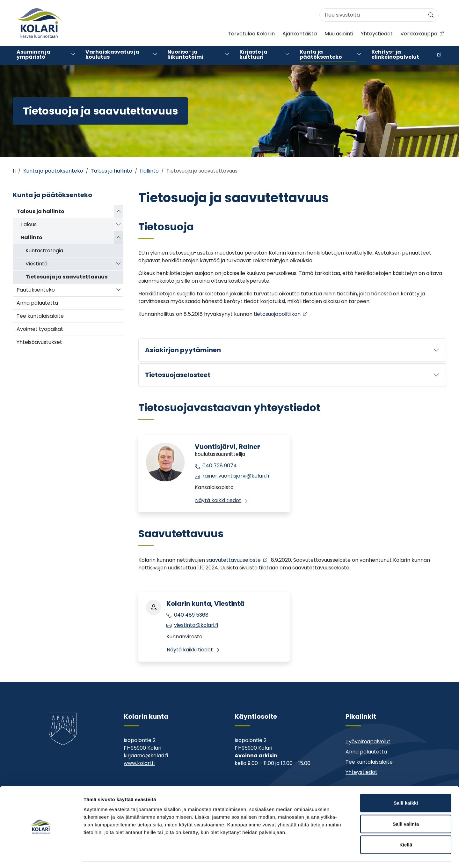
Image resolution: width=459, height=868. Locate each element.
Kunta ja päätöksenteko (321, 55)
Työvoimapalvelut (368, 742)
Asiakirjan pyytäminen (183, 350)
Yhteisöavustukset (39, 342)
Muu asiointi (339, 34)
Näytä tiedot (341, 855)
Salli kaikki (406, 784)
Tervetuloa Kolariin (251, 34)
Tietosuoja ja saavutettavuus (66, 277)
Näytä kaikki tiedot (218, 500)
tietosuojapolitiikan (277, 314)
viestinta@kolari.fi (196, 625)
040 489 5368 (191, 615)
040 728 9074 (220, 466)
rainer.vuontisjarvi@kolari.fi (236, 476)
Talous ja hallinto (112, 171)
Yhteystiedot (377, 34)
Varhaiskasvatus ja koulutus (112, 55)
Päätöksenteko (36, 290)
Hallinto (149, 171)
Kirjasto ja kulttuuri (253, 55)
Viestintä (36, 264)
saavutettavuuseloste (233, 560)
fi (14, 171)
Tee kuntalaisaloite (40, 316)
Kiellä (406, 826)
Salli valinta (406, 805)
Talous (29, 224)
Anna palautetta (37, 303)
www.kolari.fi (139, 763)
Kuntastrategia (44, 251)
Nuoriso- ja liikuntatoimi (185, 55)
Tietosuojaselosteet (178, 375)
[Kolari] (40, 23)
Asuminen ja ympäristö (33, 55)
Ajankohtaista (300, 34)
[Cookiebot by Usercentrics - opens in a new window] (41, 856)
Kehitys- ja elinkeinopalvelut (395, 55)
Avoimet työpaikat (40, 329)
